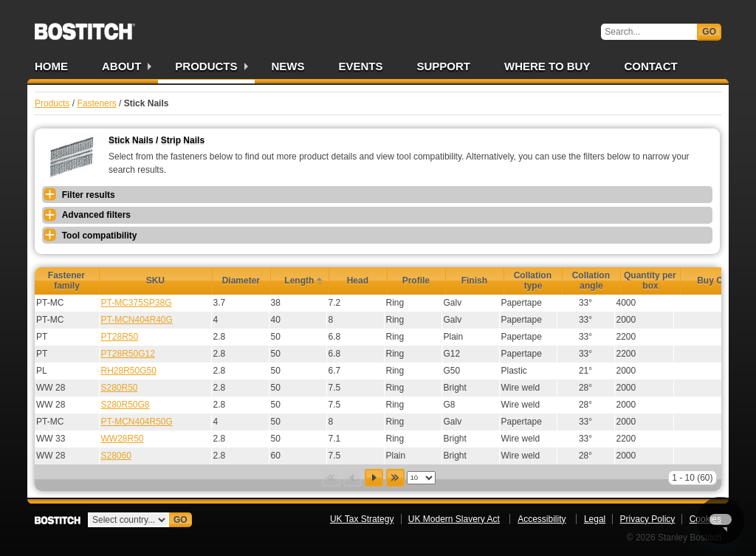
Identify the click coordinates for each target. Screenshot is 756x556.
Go (709, 32)
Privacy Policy (648, 519)
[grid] (395, 380)
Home (51, 66)
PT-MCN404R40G (137, 320)
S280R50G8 (126, 405)
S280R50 (120, 388)
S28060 (116, 456)
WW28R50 (123, 439)
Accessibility (542, 519)
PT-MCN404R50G (137, 422)
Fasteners (96, 103)
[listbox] (421, 478)
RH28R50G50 (129, 371)
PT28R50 (120, 337)
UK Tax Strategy (362, 519)
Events (361, 66)
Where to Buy (547, 66)
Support (444, 66)
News (288, 66)
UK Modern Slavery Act (454, 519)
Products (206, 66)
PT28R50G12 (128, 354)
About (121, 66)
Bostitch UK (85, 27)
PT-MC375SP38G (137, 303)
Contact (650, 66)
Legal (595, 519)
